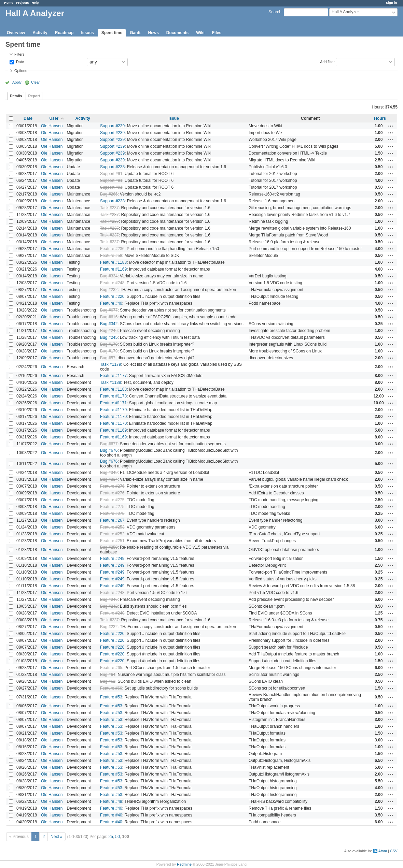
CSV (394, 851)
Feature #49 (111, 801)
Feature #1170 (113, 410)
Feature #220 (112, 296)
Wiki (200, 33)
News (153, 33)
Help (35, 3)
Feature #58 (111, 256)
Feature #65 (111, 668)
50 (118, 837)
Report (34, 96)
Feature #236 (112, 249)
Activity (40, 33)
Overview (16, 33)
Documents (177, 33)
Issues (87, 33)
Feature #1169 (113, 269)
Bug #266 (109, 194)
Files (217, 33)
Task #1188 (110, 382)
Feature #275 (112, 500)
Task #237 (109, 208)
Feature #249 (112, 559)
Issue (174, 118)
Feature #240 (112, 613)
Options (21, 71)
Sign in (391, 3)
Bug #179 (109, 344)
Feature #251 (112, 541)
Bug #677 (109, 310)
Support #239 (112, 126)
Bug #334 (109, 276)
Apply (17, 82)
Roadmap (64, 33)
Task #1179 (110, 364)
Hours (380, 118)
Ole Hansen (52, 126)
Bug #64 (108, 675)
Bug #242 (109, 606)
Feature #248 (112, 283)
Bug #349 (109, 473)
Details (16, 96)
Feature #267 (112, 520)
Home (9, 3)
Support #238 (112, 167)
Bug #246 (109, 331)
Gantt (135, 33)
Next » (57, 837)
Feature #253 (112, 527)
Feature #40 (111, 303)
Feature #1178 (113, 396)
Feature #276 (112, 486)
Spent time (112, 33)
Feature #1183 (113, 262)
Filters (19, 54)
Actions (391, 126)
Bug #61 (108, 681)
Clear (36, 82)
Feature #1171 (113, 403)
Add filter (327, 61)
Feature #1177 (113, 376)
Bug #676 (109, 450)
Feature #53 (111, 697)
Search (275, 12)
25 (111, 837)
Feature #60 (111, 688)
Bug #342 (109, 324)
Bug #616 (109, 317)
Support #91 (111, 174)
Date (19, 61)
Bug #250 (109, 547)
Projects (23, 3)
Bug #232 (109, 290)
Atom (383, 851)
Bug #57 (108, 358)
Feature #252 (112, 534)
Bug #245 (109, 337)
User (54, 118)
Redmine (184, 864)
